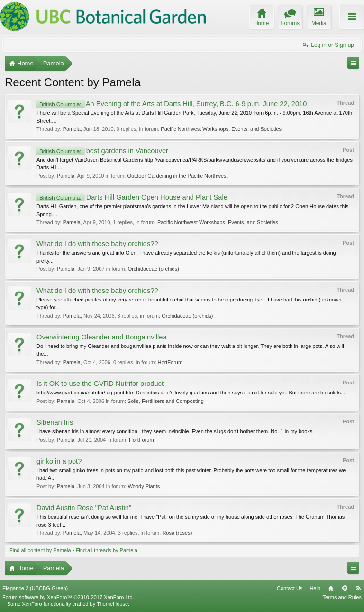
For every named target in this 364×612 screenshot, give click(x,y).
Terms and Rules (342, 597)
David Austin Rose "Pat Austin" (84, 508)
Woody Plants (144, 486)
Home (331, 588)
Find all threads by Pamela (107, 550)
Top (345, 588)
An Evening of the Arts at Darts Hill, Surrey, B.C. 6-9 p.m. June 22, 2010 (172, 104)
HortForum (170, 362)
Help (315, 588)
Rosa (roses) (177, 533)
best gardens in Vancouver (102, 151)
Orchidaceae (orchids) (154, 269)
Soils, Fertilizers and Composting (166, 401)
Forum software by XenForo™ (68, 597)
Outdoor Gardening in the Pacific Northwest (177, 176)
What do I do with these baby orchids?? (97, 244)
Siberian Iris (55, 422)
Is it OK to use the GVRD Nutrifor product (100, 384)
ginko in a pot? (59, 461)
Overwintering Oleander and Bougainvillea (102, 337)
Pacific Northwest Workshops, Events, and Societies (221, 129)
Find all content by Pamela (40, 550)
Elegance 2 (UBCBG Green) (35, 588)
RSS (358, 588)
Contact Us (290, 588)
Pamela (72, 129)
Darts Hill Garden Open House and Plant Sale (132, 197)
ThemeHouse (112, 604)
